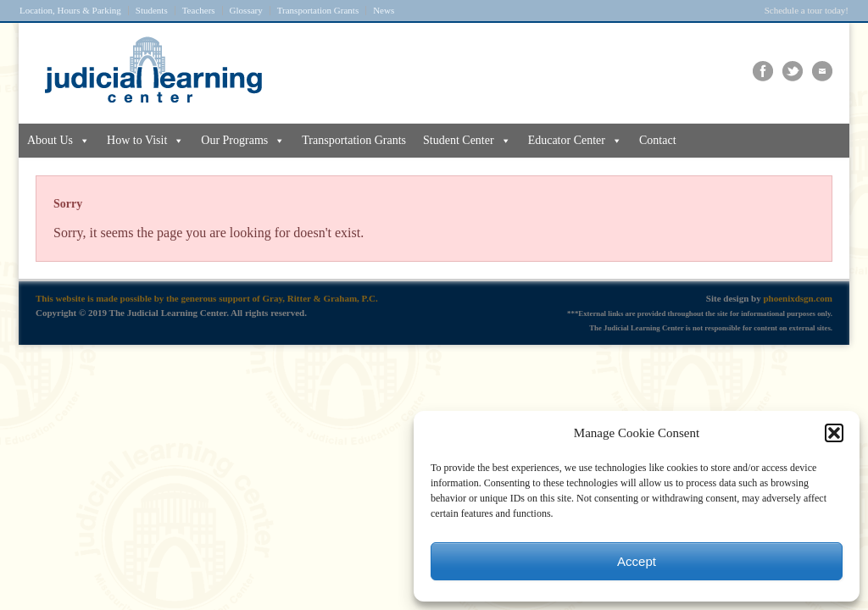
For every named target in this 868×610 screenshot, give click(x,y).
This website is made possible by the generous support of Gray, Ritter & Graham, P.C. (207, 298)
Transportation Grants (318, 11)
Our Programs (243, 141)
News (384, 11)
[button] (834, 433)
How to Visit (145, 141)
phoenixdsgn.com (798, 298)
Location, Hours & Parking (70, 11)
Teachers (199, 11)
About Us (58, 141)
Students (152, 11)
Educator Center (575, 141)
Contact (658, 140)
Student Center (467, 141)
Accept (637, 561)
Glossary (246, 11)
